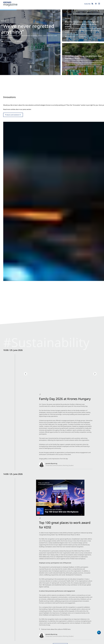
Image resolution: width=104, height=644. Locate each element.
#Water (81, 339)
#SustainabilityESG (20, 235)
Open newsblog (52, 257)
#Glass (70, 66)
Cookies (22, 642)
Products (56, 610)
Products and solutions (12, 126)
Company (56, 612)
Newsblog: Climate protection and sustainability (75, 612)
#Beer (67, 66)
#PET (66, 34)
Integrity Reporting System (65, 642)
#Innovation (42, 142)
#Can (74, 66)
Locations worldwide (59, 619)
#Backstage (11, 235)
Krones (43, 4)
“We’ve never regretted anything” (28, 29)
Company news (10, 319)
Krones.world (90, 608)
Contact (55, 617)
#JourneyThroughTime (11, 39)
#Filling (78, 66)
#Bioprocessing (77, 492)
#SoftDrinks (75, 339)
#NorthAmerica (61, 238)
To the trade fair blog (52, 411)
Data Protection (14, 642)
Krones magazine (75, 608)
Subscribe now (60, 636)
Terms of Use (28, 642)
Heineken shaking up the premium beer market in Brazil (84, 57)
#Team (3, 39)
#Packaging (75, 34)
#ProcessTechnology (53, 492)
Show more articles (52, 532)
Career (55, 615)
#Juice (61, 519)
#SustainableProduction (85, 34)
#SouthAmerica (69, 68)
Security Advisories (52, 642)
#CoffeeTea (77, 519)
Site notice (6, 642)
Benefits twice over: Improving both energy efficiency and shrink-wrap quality (82, 24)
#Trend (45, 467)
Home (55, 608)
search (96, 4)
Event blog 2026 (74, 617)
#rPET (70, 34)
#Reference (51, 339)
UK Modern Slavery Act (39, 642)
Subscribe (87, 4)
